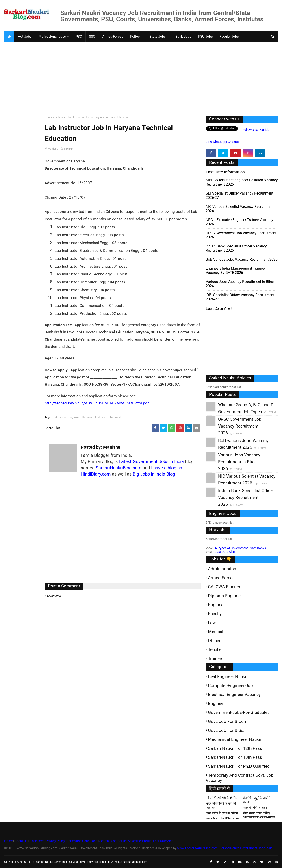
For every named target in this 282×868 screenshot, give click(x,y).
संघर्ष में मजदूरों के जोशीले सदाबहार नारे (257, 800)
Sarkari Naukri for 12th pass (235, 748)
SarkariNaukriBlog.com (119, 468)
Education (60, 417)
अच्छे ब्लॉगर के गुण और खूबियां (222, 813)
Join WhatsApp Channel (222, 142)
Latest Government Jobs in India (151, 461)
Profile (147, 841)
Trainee (215, 659)
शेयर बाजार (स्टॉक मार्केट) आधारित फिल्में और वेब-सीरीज (259, 815)
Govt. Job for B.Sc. (226, 730)
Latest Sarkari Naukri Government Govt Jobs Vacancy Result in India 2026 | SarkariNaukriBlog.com (88, 862)
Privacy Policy (55, 841)
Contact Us (119, 841)
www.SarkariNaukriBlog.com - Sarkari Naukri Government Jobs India (225, 848)
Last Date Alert (225, 552)
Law (212, 623)
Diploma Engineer (225, 596)
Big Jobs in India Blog (154, 474)
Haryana (87, 417)
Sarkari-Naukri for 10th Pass (235, 757)
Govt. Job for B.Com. (228, 721)
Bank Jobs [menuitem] (183, 37)
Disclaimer (37, 841)
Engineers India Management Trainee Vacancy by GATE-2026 (235, 271)
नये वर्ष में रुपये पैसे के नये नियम (222, 798)
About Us (21, 841)
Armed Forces (221, 578)
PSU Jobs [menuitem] (205, 37)
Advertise (134, 841)
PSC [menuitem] (79, 37)
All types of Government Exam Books (240, 548)
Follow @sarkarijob (256, 130)
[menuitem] (9, 37)
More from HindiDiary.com (222, 818)
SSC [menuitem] (92, 37)
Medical (216, 632)
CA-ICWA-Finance (225, 587)
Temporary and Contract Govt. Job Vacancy (240, 778)
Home (48, 117)
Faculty (215, 614)
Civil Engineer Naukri (228, 677)
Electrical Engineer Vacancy (234, 694)
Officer (214, 641)
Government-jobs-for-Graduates (239, 712)
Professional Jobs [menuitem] (52, 37)
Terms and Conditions (82, 841)
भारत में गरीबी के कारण (255, 808)
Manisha (53, 149)
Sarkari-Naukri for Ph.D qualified (239, 766)
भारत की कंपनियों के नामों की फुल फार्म (221, 806)
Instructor (101, 417)
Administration (222, 569)
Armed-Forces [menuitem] (113, 37)
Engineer (74, 417)
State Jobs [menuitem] (158, 37)
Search (104, 841)
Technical (60, 117)
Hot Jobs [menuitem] (25, 37)
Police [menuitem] (135, 37)
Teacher (215, 650)
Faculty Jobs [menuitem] (229, 37)
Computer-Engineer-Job (230, 685)
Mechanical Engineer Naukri (235, 739)
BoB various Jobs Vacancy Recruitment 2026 (242, 259)
